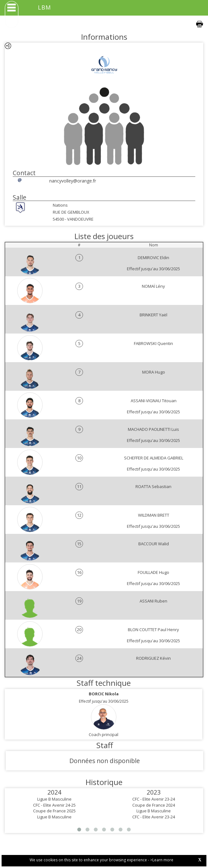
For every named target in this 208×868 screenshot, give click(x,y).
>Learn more (162, 860)
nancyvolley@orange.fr (73, 181)
